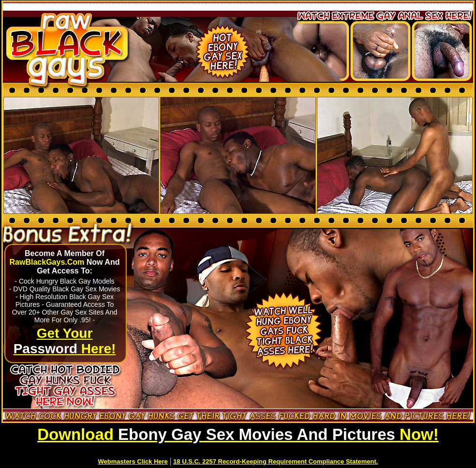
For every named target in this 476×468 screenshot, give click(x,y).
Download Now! (238, 434)
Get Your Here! (65, 341)
